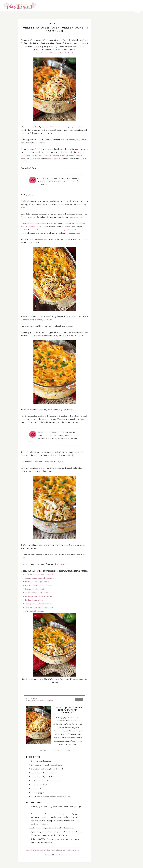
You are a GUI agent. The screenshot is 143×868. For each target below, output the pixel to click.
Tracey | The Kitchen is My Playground (42, 701)
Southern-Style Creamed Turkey (38, 585)
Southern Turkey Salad (34, 589)
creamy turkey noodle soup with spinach (60, 230)
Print (79, 699)
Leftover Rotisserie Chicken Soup (39, 607)
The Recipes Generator (58, 855)
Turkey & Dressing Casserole (37, 582)
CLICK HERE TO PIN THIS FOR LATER (55, 53)
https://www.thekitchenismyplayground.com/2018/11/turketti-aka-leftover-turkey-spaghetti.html (53, 850)
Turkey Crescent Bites (34, 600)
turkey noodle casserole (37, 223)
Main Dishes (55, 24)
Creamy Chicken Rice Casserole (38, 604)
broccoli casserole (53, 159)
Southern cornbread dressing (47, 155)
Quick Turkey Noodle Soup (36, 593)
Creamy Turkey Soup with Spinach (39, 578)
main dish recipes (37, 611)
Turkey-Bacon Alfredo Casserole (38, 596)
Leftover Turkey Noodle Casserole (39, 574)
